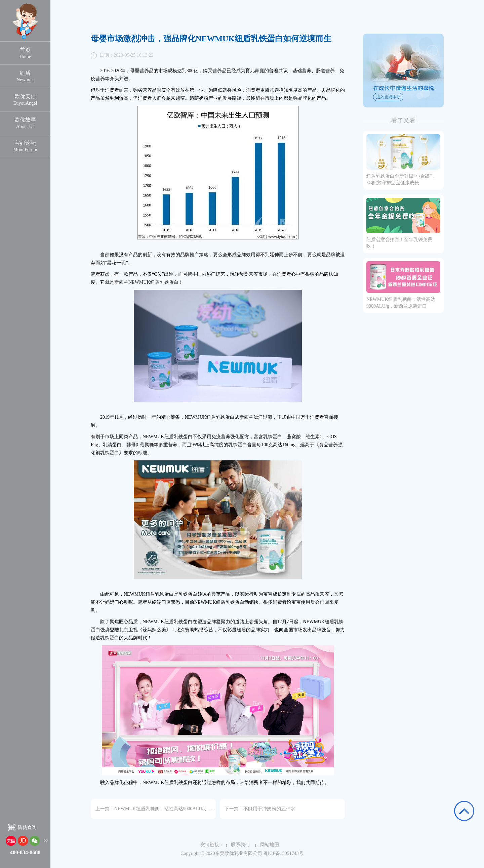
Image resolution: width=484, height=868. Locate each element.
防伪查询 (27, 828)
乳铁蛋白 (169, 282)
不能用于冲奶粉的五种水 (269, 809)
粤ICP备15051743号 (283, 853)
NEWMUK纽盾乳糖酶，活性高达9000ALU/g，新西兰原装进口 (179, 809)
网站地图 (267, 845)
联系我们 (238, 845)
